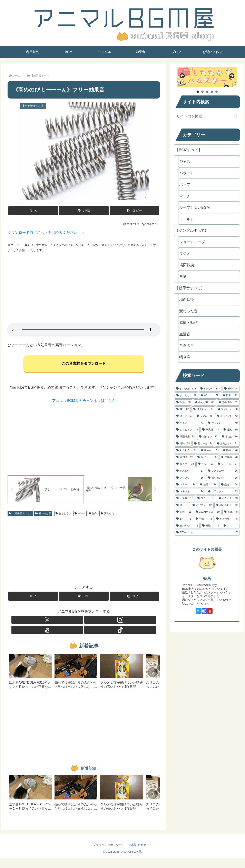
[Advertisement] (84, 288)
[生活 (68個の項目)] (183, 402)
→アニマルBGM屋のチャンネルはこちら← (84, 401)
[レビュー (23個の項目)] (207, 457)
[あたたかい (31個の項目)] (227, 444)
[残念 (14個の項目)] (229, 485)
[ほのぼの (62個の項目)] (228, 402)
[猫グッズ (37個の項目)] (208, 437)
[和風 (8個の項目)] (231, 512)
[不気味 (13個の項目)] (185, 498)
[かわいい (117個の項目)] (210, 389)
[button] (134, 211)
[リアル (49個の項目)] (204, 416)
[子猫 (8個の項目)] (204, 519)
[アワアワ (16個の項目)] (190, 478)
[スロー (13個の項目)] (206, 498)
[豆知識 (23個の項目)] (185, 457)
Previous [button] (183, 76)
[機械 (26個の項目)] (230, 450)
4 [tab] (212, 92)
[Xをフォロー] (70, 622)
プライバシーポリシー (107, 837)
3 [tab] (207, 92)
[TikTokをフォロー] (98, 622)
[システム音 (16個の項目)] (223, 471)
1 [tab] (198, 92)
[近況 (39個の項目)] (231, 430)
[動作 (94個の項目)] (231, 389)
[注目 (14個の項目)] (208, 485)
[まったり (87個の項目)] (186, 396)
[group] (30, 664)
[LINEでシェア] (84, 211)
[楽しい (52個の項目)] (184, 416)
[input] (207, 117)
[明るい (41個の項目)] (190, 423)
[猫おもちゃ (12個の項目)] (227, 505)
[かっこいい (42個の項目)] (227, 416)
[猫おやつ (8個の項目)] (187, 526)
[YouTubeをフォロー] (88, 622)
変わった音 (43, 515)
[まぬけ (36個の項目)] (230, 437)
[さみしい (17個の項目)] (190, 471)
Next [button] (232, 76)
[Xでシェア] (33, 211)
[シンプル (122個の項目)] (186, 389)
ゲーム (80, 515)
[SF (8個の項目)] (184, 519)
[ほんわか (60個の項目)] (203, 409)
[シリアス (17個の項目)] (228, 464)
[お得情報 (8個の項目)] (227, 519)
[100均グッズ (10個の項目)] (208, 512)
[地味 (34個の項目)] (183, 444)
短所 (207, 579)
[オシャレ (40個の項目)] (223, 423)
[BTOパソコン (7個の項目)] (207, 533)
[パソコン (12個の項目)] (202, 505)
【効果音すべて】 (20, 515)
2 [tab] (202, 92)
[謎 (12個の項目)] (182, 505)
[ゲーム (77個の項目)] (209, 396)
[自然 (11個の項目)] (184, 512)
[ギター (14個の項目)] (186, 485)
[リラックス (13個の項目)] (223, 492)
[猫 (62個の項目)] (183, 409)
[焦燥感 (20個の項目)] (229, 457)
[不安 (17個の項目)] (206, 464)
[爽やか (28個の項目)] (209, 450)
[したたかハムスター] (207, 77)
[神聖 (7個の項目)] (211, 526)
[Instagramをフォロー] (79, 622)
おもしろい (63, 515)
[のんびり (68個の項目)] (204, 402)
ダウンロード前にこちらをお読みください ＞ (46, 233)
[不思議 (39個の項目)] (211, 430)
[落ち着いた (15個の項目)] (223, 478)
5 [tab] (217, 92)
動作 (93, 515)
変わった (107, 515)
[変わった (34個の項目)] (203, 444)
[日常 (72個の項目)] (230, 396)
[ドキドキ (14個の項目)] (190, 492)
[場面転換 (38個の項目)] (185, 437)
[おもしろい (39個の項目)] (187, 430)
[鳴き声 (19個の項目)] (185, 464)
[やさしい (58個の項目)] (228, 409)
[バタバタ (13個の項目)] (228, 498)
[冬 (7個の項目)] (231, 526)
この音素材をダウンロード (84, 364)
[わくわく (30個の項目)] (186, 450)
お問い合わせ (138, 837)
